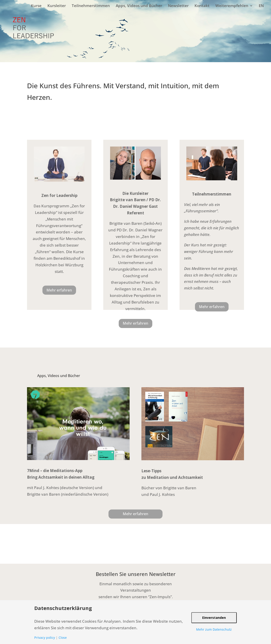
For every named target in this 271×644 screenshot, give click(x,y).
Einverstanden (214, 618)
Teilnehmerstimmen (91, 6)
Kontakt (202, 6)
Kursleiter (57, 6)
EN (261, 6)
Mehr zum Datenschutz (214, 629)
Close (63, 638)
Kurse (36, 6)
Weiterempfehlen (232, 6)
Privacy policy (45, 638)
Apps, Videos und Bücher (139, 6)
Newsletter (178, 6)
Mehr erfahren (59, 290)
